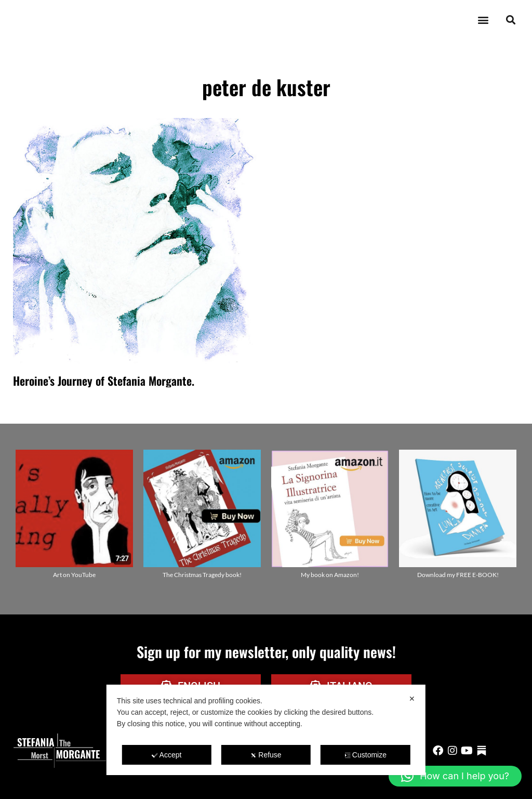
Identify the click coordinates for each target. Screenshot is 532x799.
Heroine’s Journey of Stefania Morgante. (104, 381)
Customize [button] (365, 755)
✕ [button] (412, 699)
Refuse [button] (266, 755)
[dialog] (266, 730)
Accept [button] (167, 755)
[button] (483, 20)
